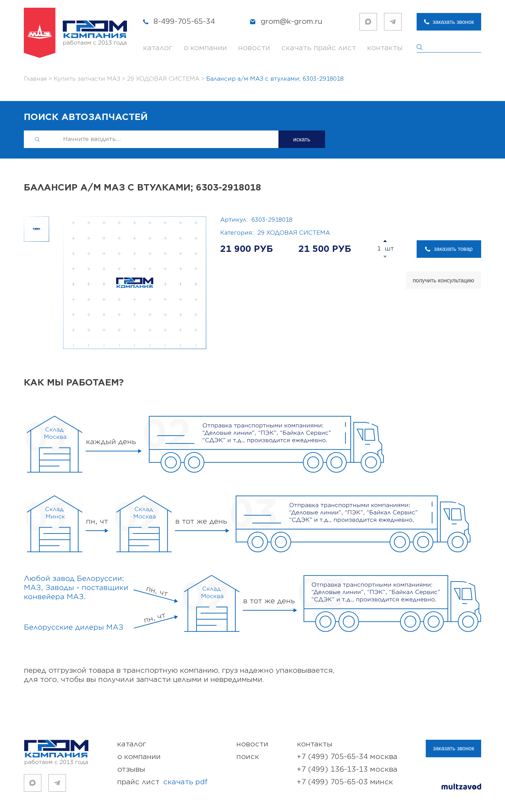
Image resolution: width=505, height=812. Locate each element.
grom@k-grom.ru (291, 22)
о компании (205, 48)
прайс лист (162, 782)
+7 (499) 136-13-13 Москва (347, 769)
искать (302, 139)
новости (254, 48)
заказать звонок (453, 22)
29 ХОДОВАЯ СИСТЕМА (294, 233)
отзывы (131, 769)
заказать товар (453, 249)
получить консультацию (443, 280)
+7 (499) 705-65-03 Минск (345, 782)
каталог (158, 48)
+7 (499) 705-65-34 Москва (347, 757)
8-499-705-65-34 (184, 22)
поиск (248, 757)
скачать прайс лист (319, 48)
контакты (385, 48)
